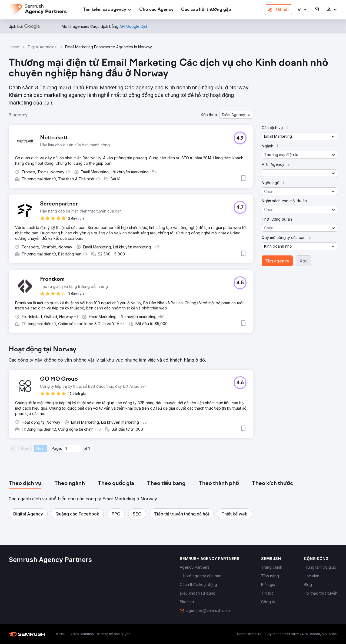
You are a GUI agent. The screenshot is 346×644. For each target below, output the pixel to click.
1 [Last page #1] (89, 448)
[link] (156, 10)
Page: (57, 448)
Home (14, 47)
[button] (302, 10)
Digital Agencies (42, 47)
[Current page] (72, 449)
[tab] (25, 484)
